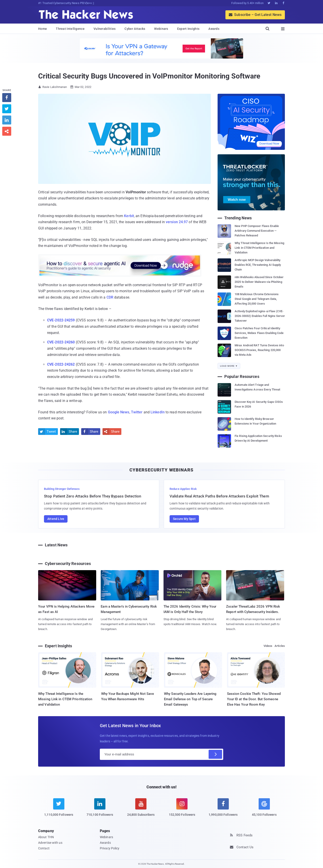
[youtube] (141, 810)
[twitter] (59, 810)
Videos (268, 646)
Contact (44, 848)
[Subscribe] (215, 754)
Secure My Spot (184, 519)
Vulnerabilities (105, 29)
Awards (214, 29)
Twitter (137, 412)
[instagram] (182, 810)
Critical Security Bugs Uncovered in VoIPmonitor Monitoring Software (149, 76)
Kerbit (129, 216)
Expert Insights (188, 29)
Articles (280, 646)
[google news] (264, 808)
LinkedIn (158, 412)
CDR (110, 297)
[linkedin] (100, 810)
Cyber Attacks (135, 29)
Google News (119, 412)
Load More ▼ (229, 366)
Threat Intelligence (70, 29)
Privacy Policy (110, 848)
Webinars (161, 29)
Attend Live (56, 519)
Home (43, 29)
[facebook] (223, 810)
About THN (46, 837)
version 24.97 (177, 222)
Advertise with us (50, 843)
